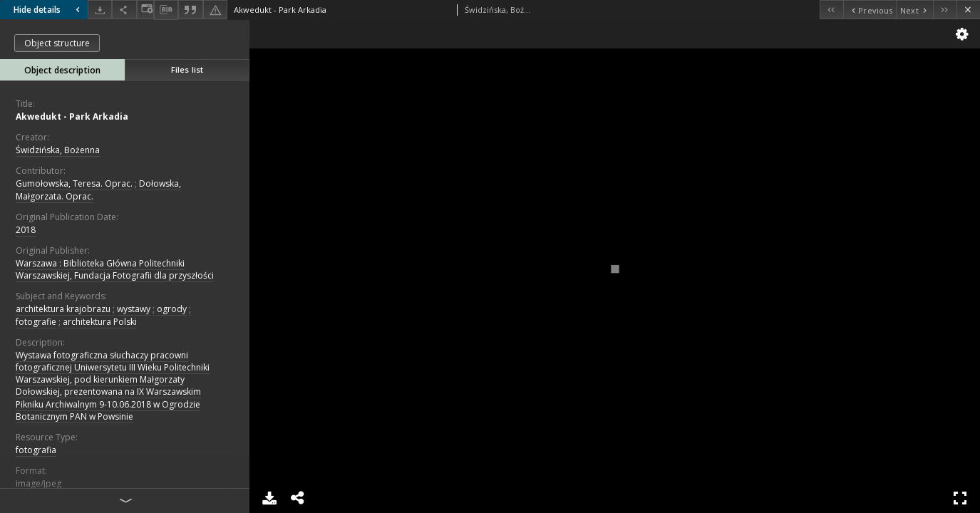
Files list (187, 69)
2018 (26, 230)
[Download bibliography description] (166, 10)
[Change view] (145, 10)
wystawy (134, 309)
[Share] (124, 10)
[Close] (968, 10)
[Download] (100, 10)
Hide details (48, 10)
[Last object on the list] (945, 10)
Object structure (57, 43)
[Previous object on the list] (870, 10)
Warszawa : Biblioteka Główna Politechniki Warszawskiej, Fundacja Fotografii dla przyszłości (115, 269)
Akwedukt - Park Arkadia (72, 116)
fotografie (36, 322)
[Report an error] (215, 10)
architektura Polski (100, 322)
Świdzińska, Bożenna (58, 150)
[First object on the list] (831, 10)
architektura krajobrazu (63, 309)
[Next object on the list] (914, 10)
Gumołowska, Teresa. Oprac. (74, 183)
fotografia (36, 450)
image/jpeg (38, 483)
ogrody (172, 309)
